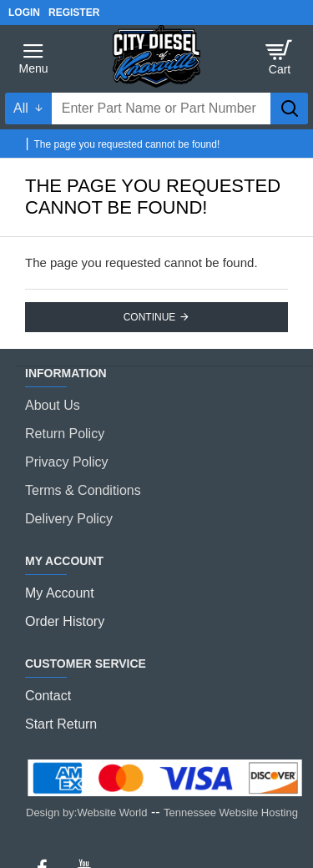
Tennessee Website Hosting (231, 812)
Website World (112, 812)
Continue (150, 317)
